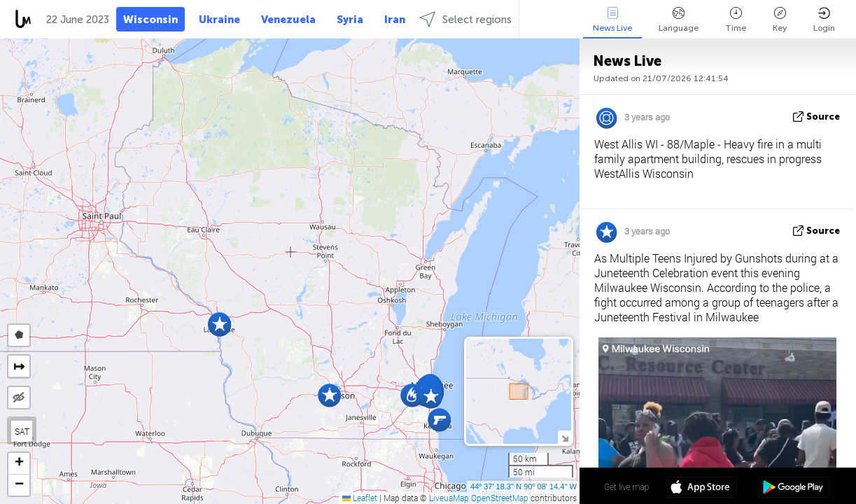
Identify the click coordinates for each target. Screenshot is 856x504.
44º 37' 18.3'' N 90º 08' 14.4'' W (524, 486)
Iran (395, 20)
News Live (612, 20)
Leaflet (360, 498)
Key (780, 20)
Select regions (465, 19)
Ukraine (219, 20)
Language (679, 20)
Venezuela (288, 20)
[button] (439, 420)
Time (736, 20)
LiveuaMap (449, 498)
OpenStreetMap (500, 498)
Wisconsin (150, 20)
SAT (22, 431)
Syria (350, 20)
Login (824, 20)
